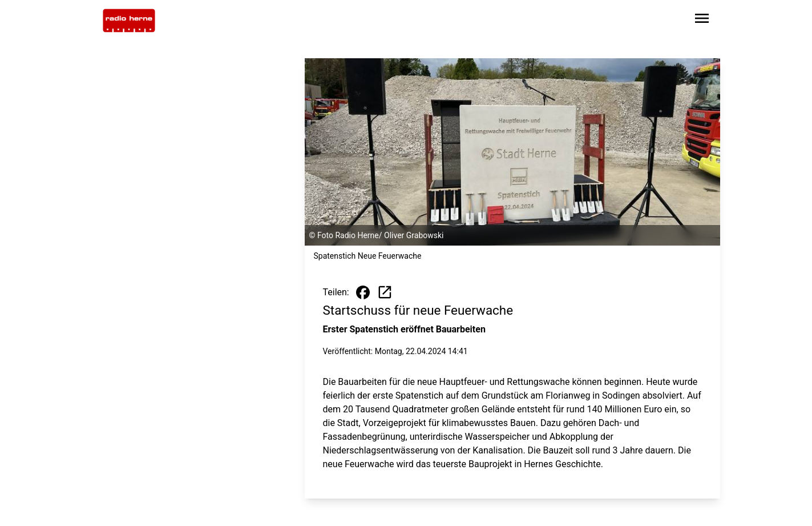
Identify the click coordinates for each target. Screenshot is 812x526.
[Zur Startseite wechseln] (129, 21)
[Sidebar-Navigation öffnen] (702, 20)
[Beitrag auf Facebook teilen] (363, 292)
